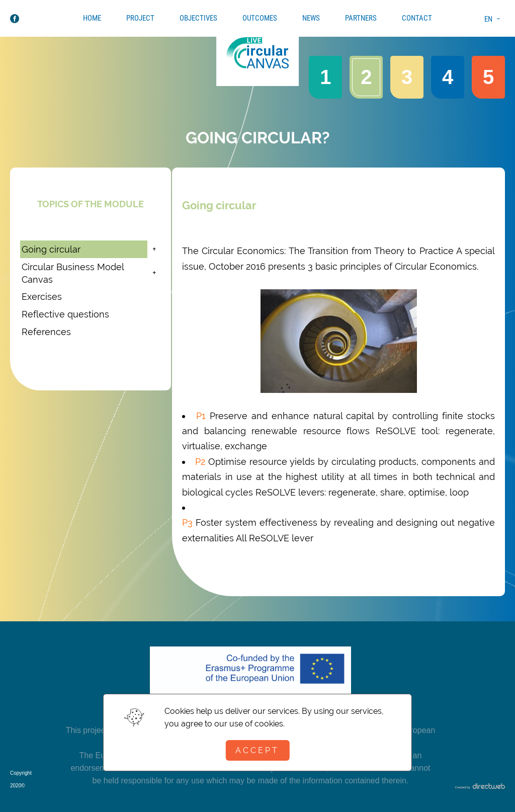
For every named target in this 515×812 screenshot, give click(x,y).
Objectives (198, 18)
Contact (417, 18)
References (46, 332)
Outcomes (260, 18)
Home (92, 18)
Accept (257, 750)
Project (140, 18)
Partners (361, 18)
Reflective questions (65, 314)
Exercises (42, 297)
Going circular (51, 249)
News (311, 18)
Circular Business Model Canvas (73, 273)
